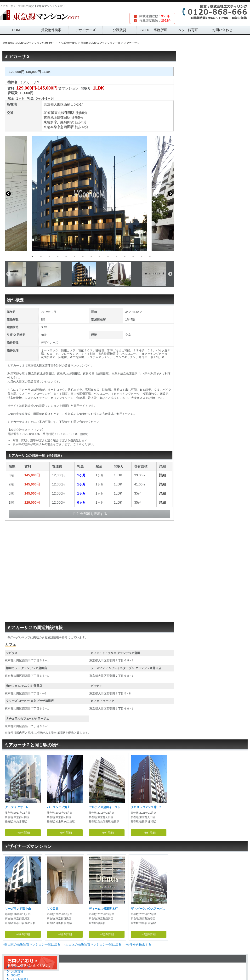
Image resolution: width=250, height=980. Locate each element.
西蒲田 (69, 104)
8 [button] (91, 256)
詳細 (162, 475)
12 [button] (125, 256)
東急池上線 (52, 118)
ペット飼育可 (188, 30)
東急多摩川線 (54, 122)
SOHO (16, 975)
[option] (89, 194)
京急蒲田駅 (65, 127)
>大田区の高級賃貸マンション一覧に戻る (92, 944)
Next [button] (170, 194)
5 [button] (66, 256)
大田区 (59, 104)
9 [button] (100, 256)
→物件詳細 (23, 833)
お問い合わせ (222, 30)
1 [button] (33, 256)
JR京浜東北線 (54, 113)
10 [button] (108, 256)
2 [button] (41, 256)
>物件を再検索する (138, 944)
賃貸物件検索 (51, 30)
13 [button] (133, 256)
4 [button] (58, 256)
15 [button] (150, 256)
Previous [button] (8, 194)
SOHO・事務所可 (154, 30)
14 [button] (142, 256)
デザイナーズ (85, 30)
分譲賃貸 (119, 30)
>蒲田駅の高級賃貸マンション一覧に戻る (31, 944)
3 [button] (49, 256)
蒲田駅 (69, 113)
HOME (17, 30)
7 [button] (83, 256)
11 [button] (116, 256)
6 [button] (74, 256)
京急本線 (50, 127)
